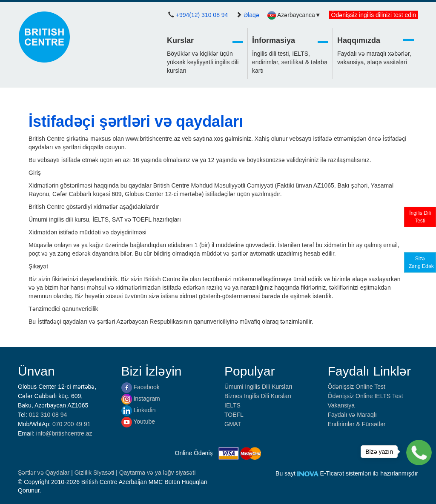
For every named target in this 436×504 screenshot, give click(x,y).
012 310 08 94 (48, 415)
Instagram (141, 399)
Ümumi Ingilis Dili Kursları (258, 387)
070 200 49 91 (72, 424)
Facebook (141, 387)
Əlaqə (251, 15)
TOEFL (234, 415)
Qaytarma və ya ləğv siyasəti (158, 473)
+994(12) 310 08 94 (202, 15)
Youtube (138, 421)
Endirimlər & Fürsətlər (357, 424)
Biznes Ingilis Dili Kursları (258, 396)
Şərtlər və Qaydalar (44, 473)
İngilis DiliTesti (420, 217)
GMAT (233, 424)
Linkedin (139, 410)
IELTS (232, 405)
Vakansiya (341, 405)
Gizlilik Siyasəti (95, 473)
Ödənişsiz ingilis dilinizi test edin (374, 15)
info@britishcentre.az (64, 433)
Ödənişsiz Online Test (357, 387)
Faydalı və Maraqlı (352, 415)
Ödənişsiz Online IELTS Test (366, 396)
